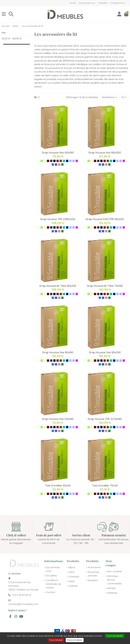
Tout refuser (56, 640)
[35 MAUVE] (77, 161)
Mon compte (114, 571)
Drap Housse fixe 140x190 (58, 153)
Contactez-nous (118, 3)
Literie (71, 581)
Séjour (72, 567)
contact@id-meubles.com (23, 604)
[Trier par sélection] (109, 97)
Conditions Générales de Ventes (53, 584)
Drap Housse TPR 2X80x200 (58, 219)
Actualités (103, 3)
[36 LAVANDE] (53, 165)
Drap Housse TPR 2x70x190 (105, 419)
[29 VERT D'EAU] (64, 161)
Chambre (74, 577)
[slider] (3, 44)
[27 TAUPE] (61, 161)
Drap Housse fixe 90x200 (105, 352)
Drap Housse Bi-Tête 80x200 (58, 286)
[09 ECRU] (45, 161)
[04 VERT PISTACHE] (42, 161)
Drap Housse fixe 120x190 (58, 419)
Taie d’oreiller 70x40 (105, 485)
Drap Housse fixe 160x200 (105, 153)
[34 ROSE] (74, 161)
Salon (72, 572)
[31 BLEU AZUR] (67, 161)
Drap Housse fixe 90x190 (58, 352)
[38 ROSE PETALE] (59, 165)
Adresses (112, 593)
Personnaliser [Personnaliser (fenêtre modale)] (75, 640)
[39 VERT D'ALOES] (62, 165)
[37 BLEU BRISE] (56, 165)
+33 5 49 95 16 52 (21, 595)
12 (124, 97)
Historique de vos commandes (114, 580)
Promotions (94, 567)
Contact (50, 592)
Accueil (73, 3)
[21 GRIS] (51, 161)
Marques (93, 580)
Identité (111, 588)
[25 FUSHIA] (58, 161)
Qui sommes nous (87, 3)
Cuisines (73, 586)
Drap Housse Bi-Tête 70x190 (105, 286)
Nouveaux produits (93, 574)
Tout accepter (115, 636)
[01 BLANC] (38, 161)
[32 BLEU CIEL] (70, 161)
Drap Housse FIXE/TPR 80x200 (105, 219)
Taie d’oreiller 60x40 (58, 485)
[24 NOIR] (54, 161)
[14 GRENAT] (48, 161)
